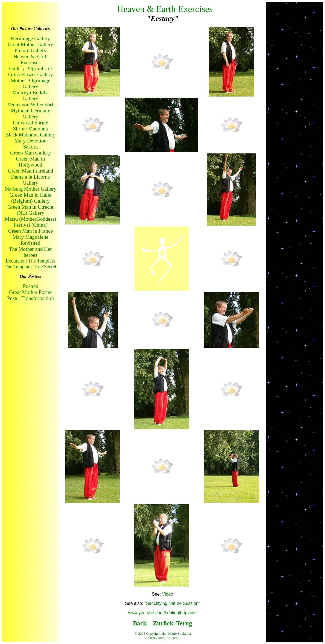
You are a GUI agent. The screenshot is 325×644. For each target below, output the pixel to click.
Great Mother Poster (30, 292)
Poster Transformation (30, 298)
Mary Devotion (31, 141)
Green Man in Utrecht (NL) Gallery (30, 210)
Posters (30, 286)
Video (168, 594)
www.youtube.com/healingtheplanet (162, 613)
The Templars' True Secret (30, 267)
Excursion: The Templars (30, 261)
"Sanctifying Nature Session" (172, 603)
